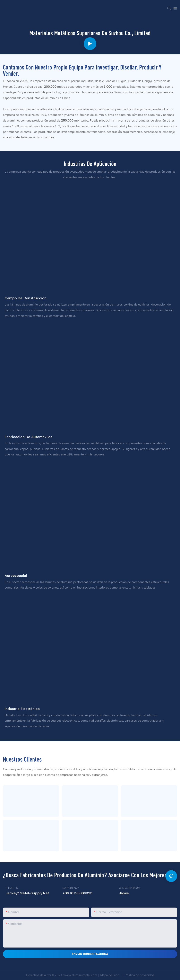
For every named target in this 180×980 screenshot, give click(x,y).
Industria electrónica (22, 709)
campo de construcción (26, 298)
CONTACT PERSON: (129, 888)
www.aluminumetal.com (81, 975)
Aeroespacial (16, 576)
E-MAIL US (12, 888)
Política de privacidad (139, 975)
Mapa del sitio (110, 975)
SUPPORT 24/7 (71, 888)
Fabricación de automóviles (28, 437)
